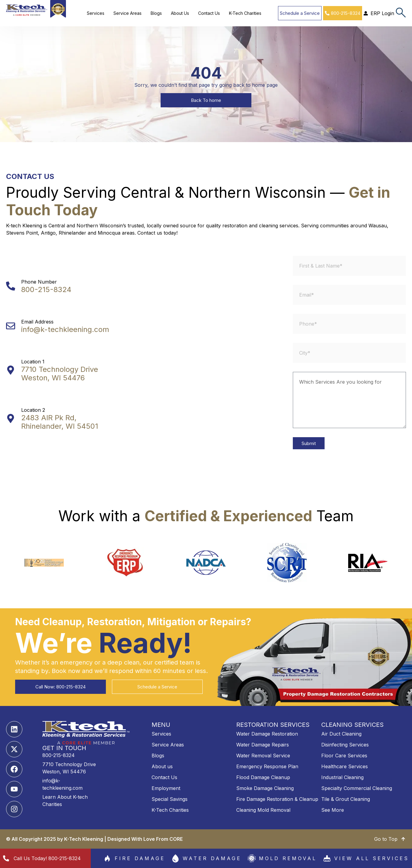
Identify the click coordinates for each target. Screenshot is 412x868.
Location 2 (33, 410)
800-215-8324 (46, 289)
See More (333, 810)
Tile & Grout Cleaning (346, 799)
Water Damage (212, 858)
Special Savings (170, 799)
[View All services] (327, 858)
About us (162, 766)
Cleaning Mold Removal (263, 810)
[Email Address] (11, 326)
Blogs (156, 13)
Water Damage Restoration (267, 734)
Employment (166, 788)
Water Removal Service (263, 756)
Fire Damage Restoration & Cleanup (277, 799)
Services (96, 13)
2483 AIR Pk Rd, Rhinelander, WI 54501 (60, 422)
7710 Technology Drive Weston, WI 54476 (60, 374)
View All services (372, 858)
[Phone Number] (11, 286)
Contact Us (209, 13)
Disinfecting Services (345, 745)
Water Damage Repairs (263, 745)
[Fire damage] (107, 858)
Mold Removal (288, 858)
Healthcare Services (345, 766)
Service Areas (128, 13)
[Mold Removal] (252, 858)
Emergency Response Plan (267, 766)
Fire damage (140, 858)
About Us (180, 13)
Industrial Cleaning (342, 777)
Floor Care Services (344, 756)
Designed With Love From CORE (145, 839)
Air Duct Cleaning (341, 734)
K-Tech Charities (245, 13)
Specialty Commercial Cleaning (357, 788)
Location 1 (33, 362)
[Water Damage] (175, 858)
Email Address (37, 322)
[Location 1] (11, 370)
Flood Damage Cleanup (263, 777)
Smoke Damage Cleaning (265, 788)
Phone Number (39, 282)
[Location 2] (11, 418)
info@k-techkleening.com (65, 329)
